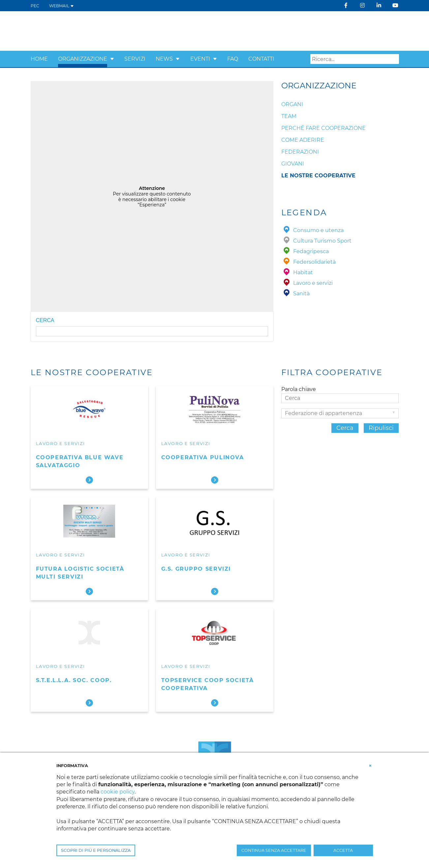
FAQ (233, 59)
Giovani (293, 164)
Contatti (261, 59)
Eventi (200, 59)
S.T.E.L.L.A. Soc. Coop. (74, 680)
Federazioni (300, 152)
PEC (35, 6)
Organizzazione (83, 59)
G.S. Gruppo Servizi (196, 569)
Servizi (135, 59)
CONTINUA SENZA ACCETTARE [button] (274, 850)
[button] (112, 59)
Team (289, 116)
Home (39, 59)
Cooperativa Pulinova (203, 457)
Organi (292, 104)
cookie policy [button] (118, 792)
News (164, 59)
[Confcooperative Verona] (82, 30)
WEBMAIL (61, 6)
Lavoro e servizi (61, 443)
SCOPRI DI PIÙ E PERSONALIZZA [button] (96, 850)
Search (394, 59)
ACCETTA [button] (343, 850)
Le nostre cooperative (318, 176)
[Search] (355, 59)
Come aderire (303, 140)
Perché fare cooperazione (323, 128)
